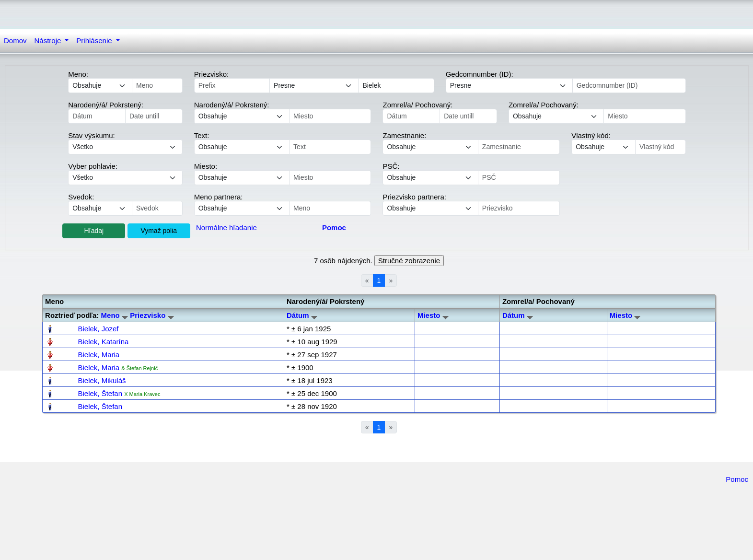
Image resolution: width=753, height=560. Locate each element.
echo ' (242, 147)
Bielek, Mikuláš (102, 380)
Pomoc (737, 479)
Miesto (433, 315)
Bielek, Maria (98, 355)
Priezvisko (152, 315)
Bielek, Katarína (103, 342)
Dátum (302, 315)
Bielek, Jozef (98, 329)
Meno (115, 315)
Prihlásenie (95, 41)
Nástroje (49, 41)
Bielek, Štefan (100, 393)
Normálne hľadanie (226, 227)
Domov (15, 41)
